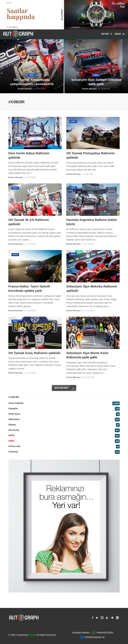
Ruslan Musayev (16, 177)
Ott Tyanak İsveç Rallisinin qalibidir (34, 353)
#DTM (11, 435)
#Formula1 (14, 430)
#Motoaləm (14, 419)
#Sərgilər (13, 408)
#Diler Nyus (14, 414)
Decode (32, 635)
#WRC (15, 121)
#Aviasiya (13, 452)
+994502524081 (105, 633)
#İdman (12, 425)
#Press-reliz (14, 446)
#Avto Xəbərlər (16, 403)
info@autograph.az (95, 637)
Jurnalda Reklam (81, 633)
